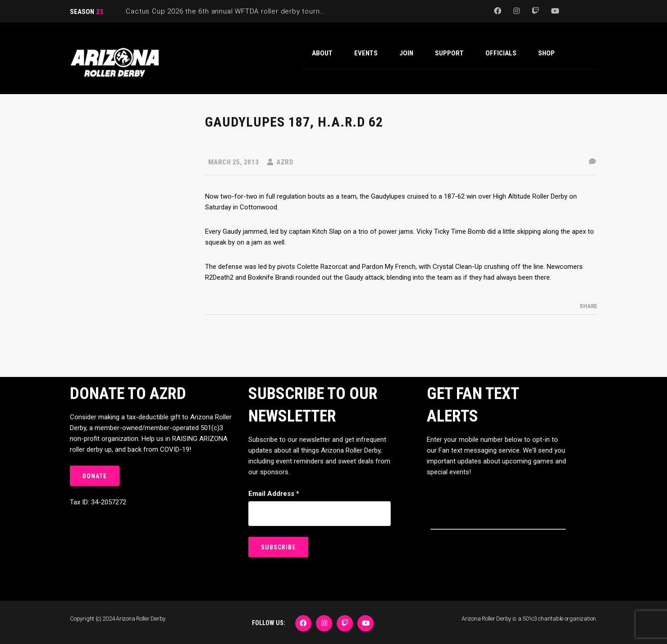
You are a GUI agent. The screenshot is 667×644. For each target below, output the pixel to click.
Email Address (274, 494)
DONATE (95, 476)
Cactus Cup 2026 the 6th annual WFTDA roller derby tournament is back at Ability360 (268, 11)
